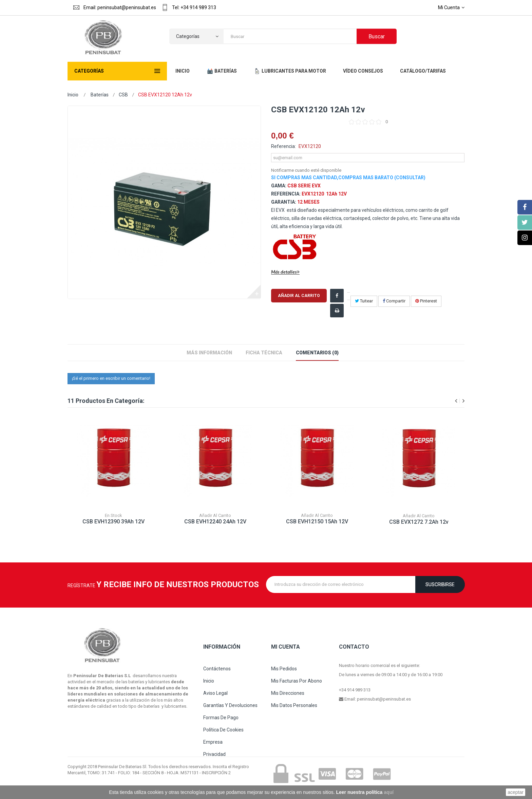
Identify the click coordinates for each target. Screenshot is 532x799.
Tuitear (364, 301)
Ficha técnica (264, 353)
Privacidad (214, 754)
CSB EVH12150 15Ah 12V (317, 526)
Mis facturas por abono (297, 681)
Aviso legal (215, 693)
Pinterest (426, 301)
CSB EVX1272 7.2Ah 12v (419, 529)
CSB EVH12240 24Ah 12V (215, 524)
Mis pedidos (284, 669)
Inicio (73, 95)
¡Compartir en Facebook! (348, 296)
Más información (209, 353)
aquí (389, 792)
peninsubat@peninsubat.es (384, 699)
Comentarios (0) (317, 353)
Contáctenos (217, 669)
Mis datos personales (294, 705)
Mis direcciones (288, 693)
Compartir (394, 301)
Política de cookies (223, 730)
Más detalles (285, 272)
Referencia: (283, 146)
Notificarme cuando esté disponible (306, 170)
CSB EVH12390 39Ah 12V (113, 523)
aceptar (516, 792)
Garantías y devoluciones (230, 705)
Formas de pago (221, 718)
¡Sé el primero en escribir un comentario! (111, 378)
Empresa (213, 742)
